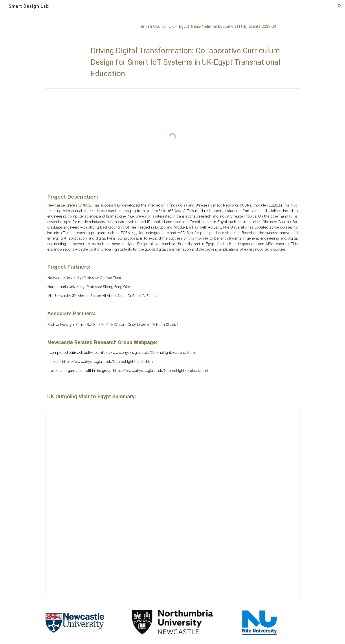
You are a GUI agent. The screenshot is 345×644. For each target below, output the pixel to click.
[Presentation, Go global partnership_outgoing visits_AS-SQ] (172, 505)
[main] (162, 25)
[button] (340, 6)
